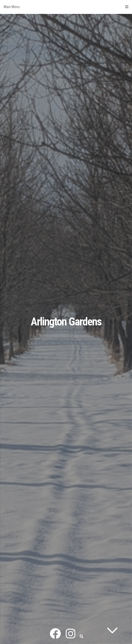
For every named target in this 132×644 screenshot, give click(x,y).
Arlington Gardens (66, 322)
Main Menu (66, 7)
